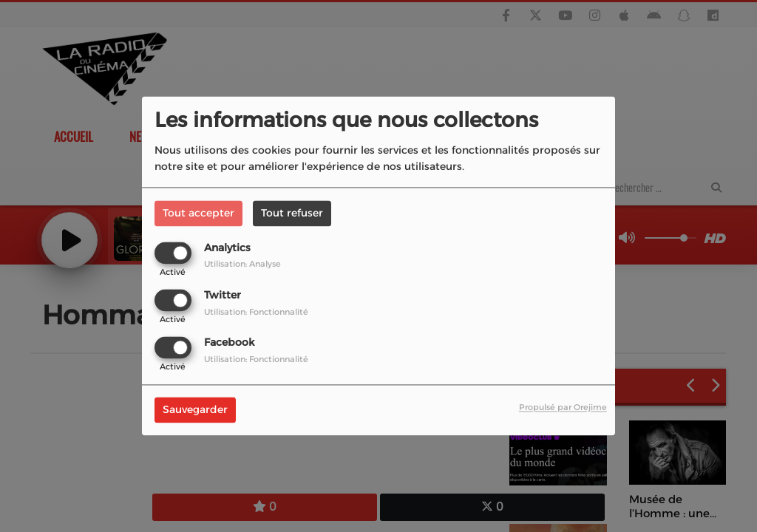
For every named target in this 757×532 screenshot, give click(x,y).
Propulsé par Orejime (563, 408)
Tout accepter (198, 213)
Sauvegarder (195, 410)
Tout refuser (292, 213)
